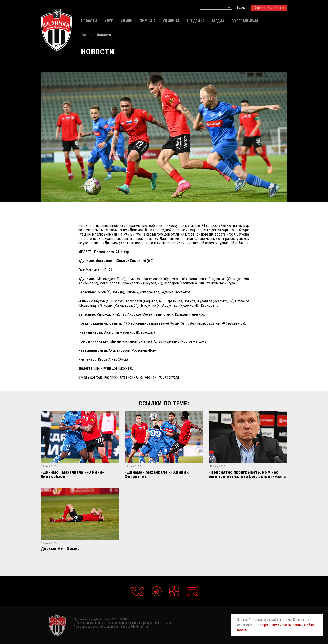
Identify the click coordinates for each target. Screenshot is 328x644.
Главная (87, 35)
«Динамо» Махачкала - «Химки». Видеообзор (73, 474)
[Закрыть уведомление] (319, 617)
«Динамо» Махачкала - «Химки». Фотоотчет (157, 474)
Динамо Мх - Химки (60, 549)
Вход (241, 8)
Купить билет (269, 8)
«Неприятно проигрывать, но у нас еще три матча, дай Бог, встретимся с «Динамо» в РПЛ (247, 474)
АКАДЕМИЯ (196, 21)
